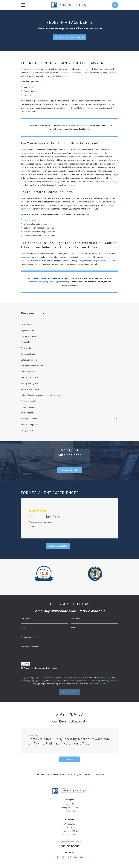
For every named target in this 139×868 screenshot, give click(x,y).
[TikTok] (70, 857)
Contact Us (101, 774)
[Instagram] (64, 857)
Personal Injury (75, 774)
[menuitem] (68, 325)
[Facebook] (58, 857)
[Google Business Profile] (81, 857)
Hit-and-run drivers (32, 220)
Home (36, 774)
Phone (23, 628)
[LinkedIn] (75, 857)
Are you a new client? (30, 637)
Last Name (75, 618)
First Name (25, 618)
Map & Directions (70, 811)
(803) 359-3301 (70, 846)
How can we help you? (30, 646)
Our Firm (45, 774)
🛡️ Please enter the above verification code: (39, 668)
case (89, 108)
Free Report (89, 774)
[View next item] (80, 463)
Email (73, 628)
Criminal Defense (58, 774)
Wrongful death (30, 232)
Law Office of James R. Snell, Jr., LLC (73, 73)
